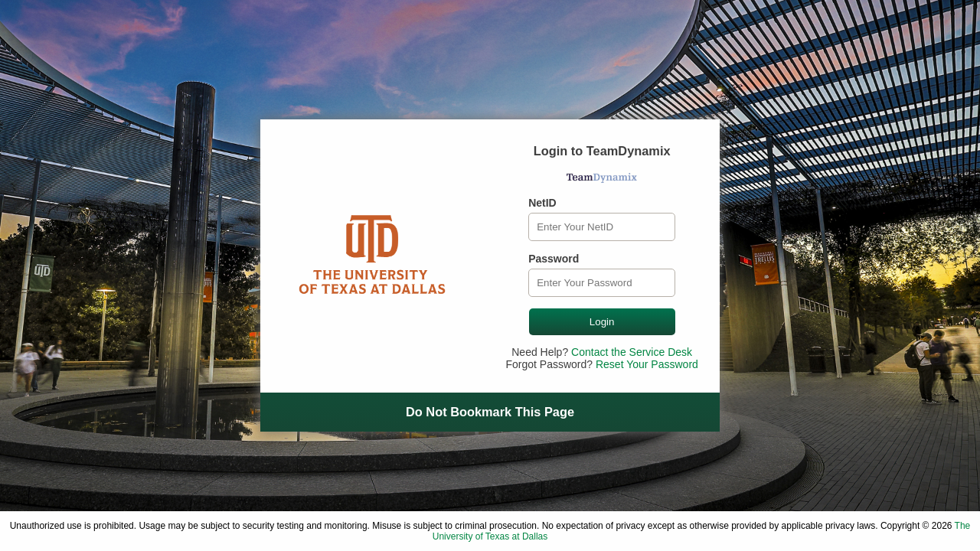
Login (602, 322)
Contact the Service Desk (632, 352)
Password (554, 259)
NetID (542, 203)
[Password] (602, 283)
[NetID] (602, 227)
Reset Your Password (647, 364)
